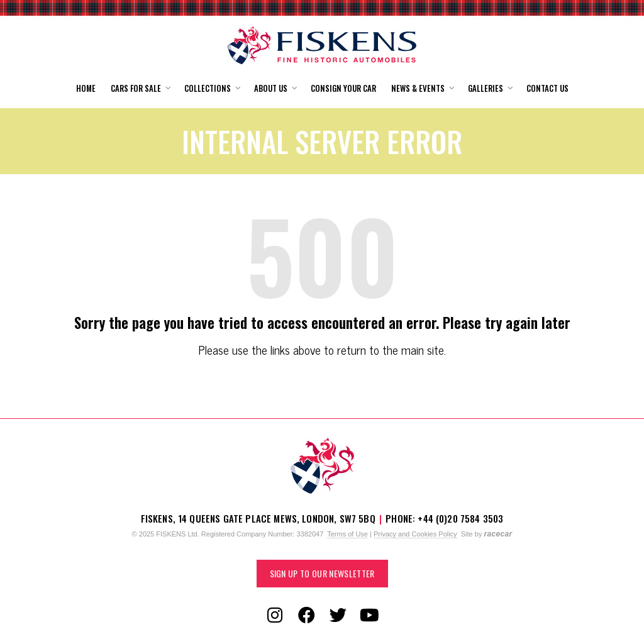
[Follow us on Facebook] (306, 616)
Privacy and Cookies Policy (415, 534)
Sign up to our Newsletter (322, 573)
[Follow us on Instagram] (275, 616)
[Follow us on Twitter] (338, 616)
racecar (498, 534)
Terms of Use (347, 534)
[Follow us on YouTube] (369, 616)
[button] (140, 88)
